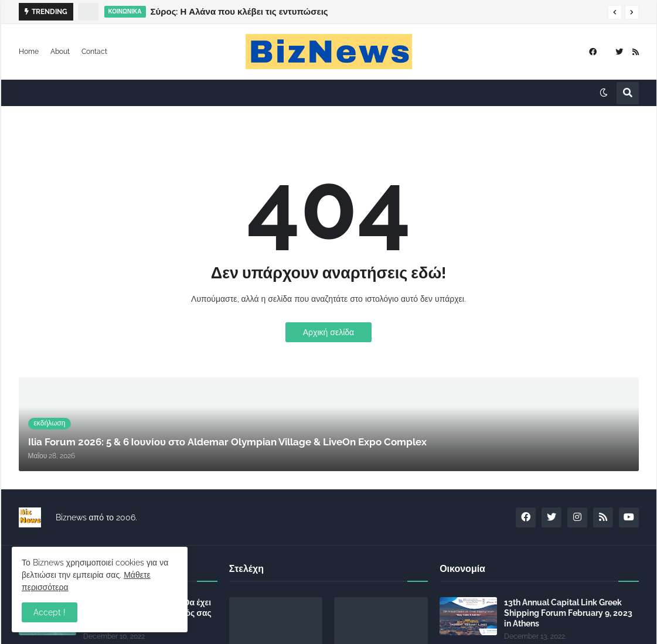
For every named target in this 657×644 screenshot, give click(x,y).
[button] (615, 12)
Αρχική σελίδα (328, 332)
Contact (94, 52)
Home (29, 52)
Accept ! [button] (50, 612)
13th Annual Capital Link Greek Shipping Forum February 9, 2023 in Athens (568, 613)
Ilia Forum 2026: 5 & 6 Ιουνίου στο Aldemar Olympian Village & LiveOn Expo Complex (324, 12)
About (60, 52)
